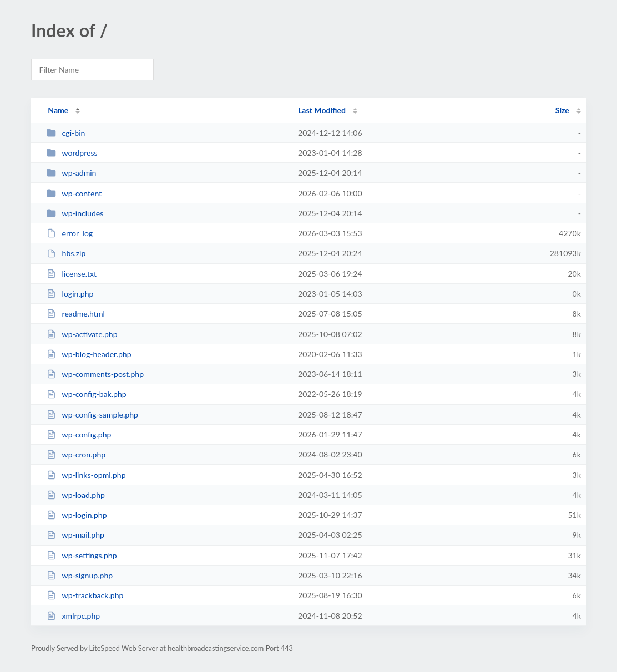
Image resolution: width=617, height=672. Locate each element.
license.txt (72, 274)
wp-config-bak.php (87, 394)
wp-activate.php (82, 334)
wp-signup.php (80, 575)
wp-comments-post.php (95, 374)
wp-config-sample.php (92, 414)
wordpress (72, 153)
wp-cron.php (76, 454)
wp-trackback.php (85, 595)
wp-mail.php (75, 535)
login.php (70, 294)
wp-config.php (79, 434)
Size (562, 110)
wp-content (74, 193)
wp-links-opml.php (86, 475)
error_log (70, 233)
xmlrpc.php (73, 616)
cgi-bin (66, 133)
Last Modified (322, 110)
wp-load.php (76, 495)
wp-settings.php (82, 555)
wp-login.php (77, 515)
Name (58, 110)
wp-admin (71, 173)
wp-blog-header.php (89, 354)
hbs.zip (66, 253)
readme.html (76, 314)
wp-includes (75, 213)
